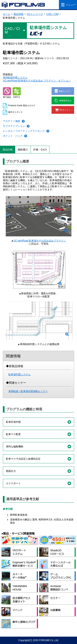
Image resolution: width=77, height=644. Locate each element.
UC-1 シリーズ (35, 14)
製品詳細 (8, 150)
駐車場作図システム (20, 374)
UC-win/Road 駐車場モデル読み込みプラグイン (40, 241)
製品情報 (18, 14)
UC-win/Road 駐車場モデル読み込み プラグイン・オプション (37, 81)
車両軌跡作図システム (15, 78)
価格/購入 (23, 150)
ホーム (7, 14)
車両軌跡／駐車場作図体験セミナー (28, 391)
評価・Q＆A (40, 150)
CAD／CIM (52, 14)
